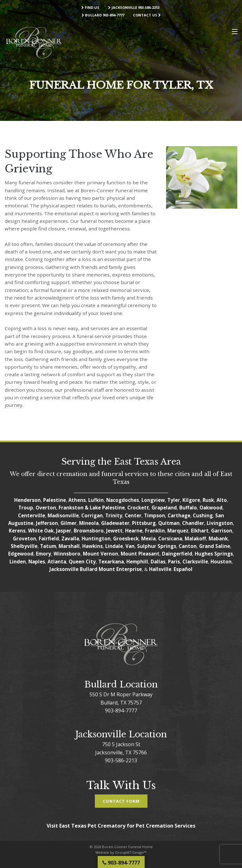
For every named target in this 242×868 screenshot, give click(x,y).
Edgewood (21, 554)
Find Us (90, 7)
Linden (18, 562)
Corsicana (170, 538)
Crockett (138, 508)
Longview (153, 500)
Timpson (155, 515)
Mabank (218, 538)
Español (183, 569)
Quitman (169, 523)
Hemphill (137, 562)
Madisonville (63, 515)
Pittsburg (144, 523)
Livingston (220, 523)
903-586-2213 (121, 760)
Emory (43, 554)
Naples (37, 562)
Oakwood (211, 508)
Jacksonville (64, 569)
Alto (222, 500)
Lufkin (96, 500)
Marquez (178, 531)
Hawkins (92, 546)
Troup (26, 508)
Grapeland (164, 508)
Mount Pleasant (140, 554)
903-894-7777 (121, 710)
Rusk (208, 500)
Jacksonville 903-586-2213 (134, 7)
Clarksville (195, 562)
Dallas (158, 562)
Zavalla (70, 538)
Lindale (114, 546)
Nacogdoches (123, 500)
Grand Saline (215, 546)
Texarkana (111, 562)
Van (130, 546)
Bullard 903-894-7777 (103, 15)
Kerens (17, 531)
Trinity (114, 515)
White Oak (41, 531)
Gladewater (115, 523)
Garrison (222, 531)
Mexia (148, 538)
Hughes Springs (214, 554)
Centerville (32, 515)
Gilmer (69, 523)
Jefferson (47, 523)
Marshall (69, 546)
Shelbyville (24, 546)
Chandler (193, 523)
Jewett (114, 531)
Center (133, 515)
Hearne (134, 531)
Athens (77, 500)
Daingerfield (177, 554)
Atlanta (57, 562)
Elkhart (200, 531)
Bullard (89, 569)
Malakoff (195, 538)
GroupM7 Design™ (131, 852)
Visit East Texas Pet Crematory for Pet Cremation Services (121, 826)
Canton (188, 546)
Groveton (25, 538)
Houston (221, 562)
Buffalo (188, 508)
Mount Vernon (101, 554)
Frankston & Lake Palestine (92, 508)
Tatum (48, 546)
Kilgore (191, 500)
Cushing (203, 515)
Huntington (96, 538)
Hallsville (160, 569)
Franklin (155, 531)
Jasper (64, 531)
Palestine (55, 500)
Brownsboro (89, 531)
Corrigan (92, 515)
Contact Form (121, 801)
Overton (46, 508)
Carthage (179, 515)
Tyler (174, 500)
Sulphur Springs (157, 546)
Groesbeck (126, 538)
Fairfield (49, 538)
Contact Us (147, 15)
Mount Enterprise (120, 569)
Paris (174, 562)
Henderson (27, 500)
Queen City (82, 562)
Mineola (89, 523)
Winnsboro (67, 554)
